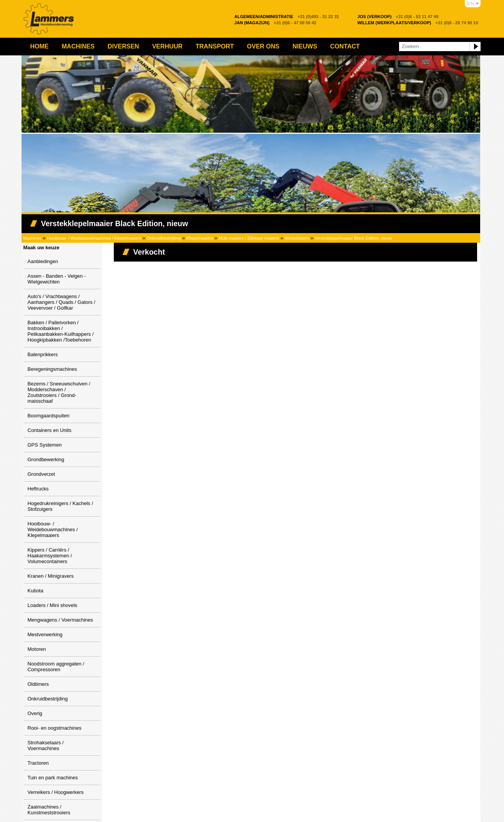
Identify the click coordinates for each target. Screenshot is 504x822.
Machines (78, 46)
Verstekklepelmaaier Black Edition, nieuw (353, 238)
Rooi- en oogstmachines (55, 728)
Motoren (37, 649)
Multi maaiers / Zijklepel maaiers (249, 238)
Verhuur (167, 46)
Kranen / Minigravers (51, 576)
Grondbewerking (46, 459)
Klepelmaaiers (200, 238)
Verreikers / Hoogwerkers (56, 792)
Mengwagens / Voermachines (61, 620)
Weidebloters (297, 238)
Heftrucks (38, 489)
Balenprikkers (43, 354)
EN (471, 4)
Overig (35, 713)
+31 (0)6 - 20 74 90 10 (418, 23)
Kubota (36, 591)
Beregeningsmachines (52, 369)
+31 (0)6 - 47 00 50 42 (276, 23)
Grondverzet (42, 474)
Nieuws (305, 46)
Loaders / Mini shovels (52, 605)
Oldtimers (38, 684)
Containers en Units (50, 430)
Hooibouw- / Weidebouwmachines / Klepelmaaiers (94, 238)
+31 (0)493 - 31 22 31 (287, 17)
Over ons (263, 46)
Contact (345, 46)
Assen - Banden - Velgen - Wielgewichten (57, 279)
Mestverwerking (45, 634)
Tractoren (38, 763)
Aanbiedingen (43, 261)
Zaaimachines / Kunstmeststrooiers (49, 810)
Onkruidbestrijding (164, 238)
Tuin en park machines (53, 778)
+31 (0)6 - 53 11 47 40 (398, 17)
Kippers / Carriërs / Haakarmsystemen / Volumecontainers (50, 556)
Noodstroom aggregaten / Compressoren (56, 667)
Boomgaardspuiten (49, 416)
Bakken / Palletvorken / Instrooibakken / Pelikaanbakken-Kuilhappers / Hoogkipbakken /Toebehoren (61, 331)
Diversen (123, 46)
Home (40, 46)
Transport (215, 46)
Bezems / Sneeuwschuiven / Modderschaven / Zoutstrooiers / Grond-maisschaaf (59, 392)
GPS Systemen (45, 445)
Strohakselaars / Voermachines (46, 745)
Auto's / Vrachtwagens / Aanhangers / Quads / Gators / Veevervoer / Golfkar (62, 302)
